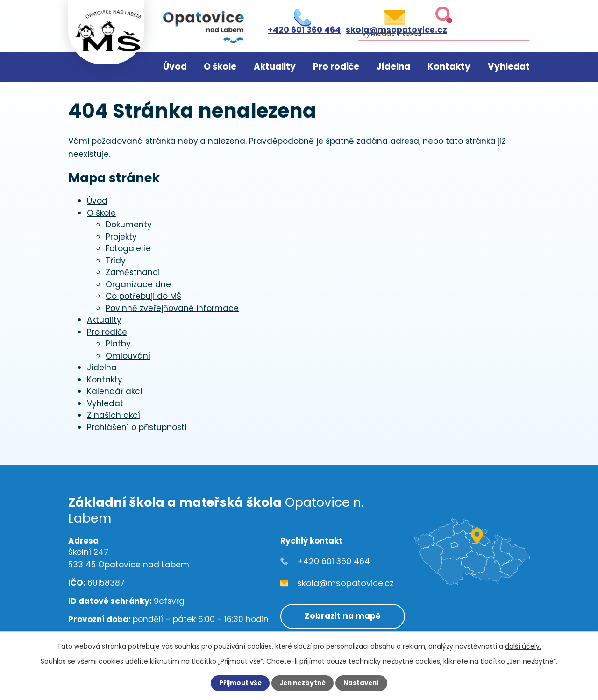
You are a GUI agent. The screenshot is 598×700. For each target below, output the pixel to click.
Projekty (121, 237)
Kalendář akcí (115, 391)
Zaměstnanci (133, 272)
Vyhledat (509, 67)
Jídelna (393, 67)
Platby (118, 344)
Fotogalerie (128, 248)
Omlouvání (128, 356)
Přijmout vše (238, 683)
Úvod (175, 67)
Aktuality (275, 67)
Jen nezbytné (303, 683)
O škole (220, 67)
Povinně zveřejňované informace (172, 308)
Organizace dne (138, 284)
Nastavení (363, 683)
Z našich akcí (114, 415)
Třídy (116, 261)
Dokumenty (129, 225)
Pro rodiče (336, 67)
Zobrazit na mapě (340, 615)
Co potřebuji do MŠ (143, 296)
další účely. (523, 646)
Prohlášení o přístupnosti (137, 427)
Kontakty (449, 67)
